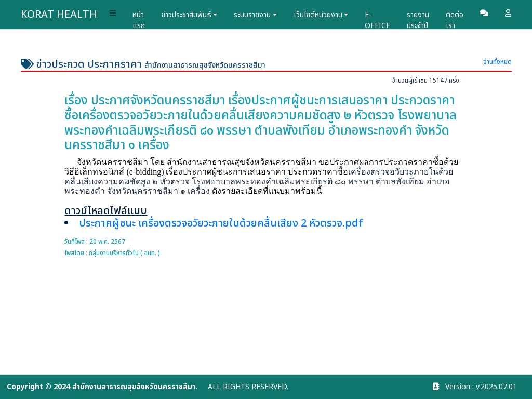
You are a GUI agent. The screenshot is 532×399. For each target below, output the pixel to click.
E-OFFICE (377, 16)
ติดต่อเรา (455, 16)
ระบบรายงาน (252, 15)
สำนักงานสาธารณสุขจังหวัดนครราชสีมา (134, 387)
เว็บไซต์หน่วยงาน (318, 15)
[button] (113, 15)
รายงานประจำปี (418, 16)
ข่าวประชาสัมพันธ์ (187, 15)
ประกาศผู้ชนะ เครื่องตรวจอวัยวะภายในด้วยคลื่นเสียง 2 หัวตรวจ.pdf (221, 223)
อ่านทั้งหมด (497, 62)
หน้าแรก (139, 16)
